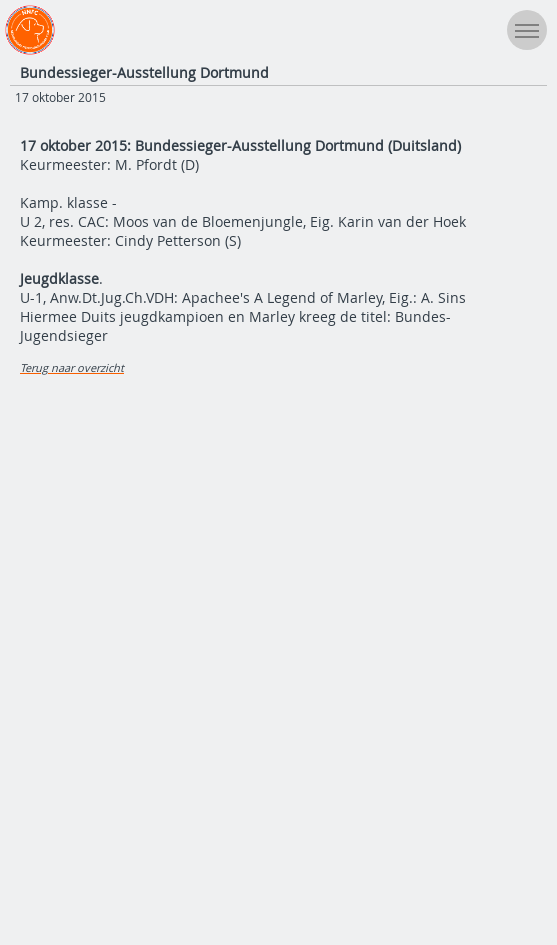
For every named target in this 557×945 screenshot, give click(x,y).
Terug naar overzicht (72, 367)
